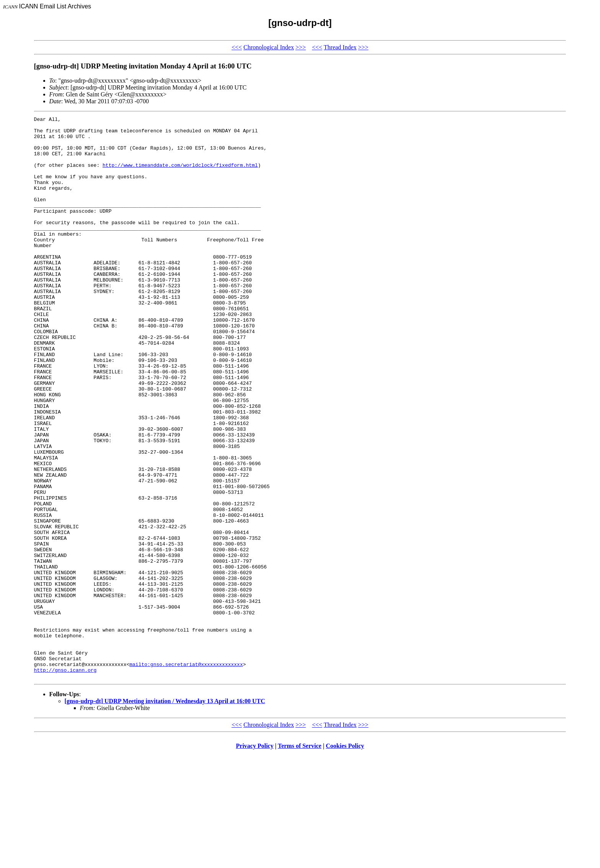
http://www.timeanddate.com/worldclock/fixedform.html (180, 175)
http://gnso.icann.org (65, 781)
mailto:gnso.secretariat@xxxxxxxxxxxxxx (186, 774)
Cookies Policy (345, 858)
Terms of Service (300, 858)
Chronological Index (269, 47)
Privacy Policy (255, 858)
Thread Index (340, 47)
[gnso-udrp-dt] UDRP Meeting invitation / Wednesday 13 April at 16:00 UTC (165, 813)
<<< (237, 47)
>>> (301, 47)
